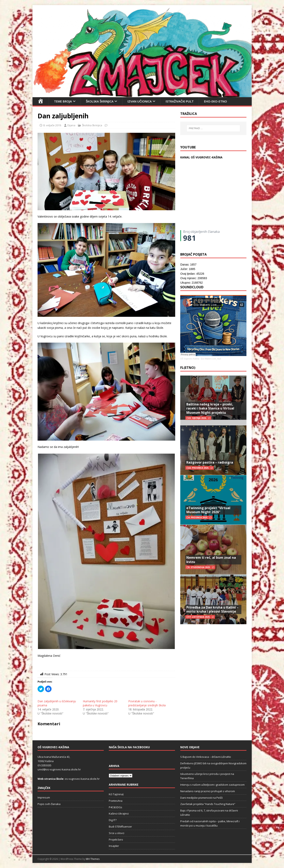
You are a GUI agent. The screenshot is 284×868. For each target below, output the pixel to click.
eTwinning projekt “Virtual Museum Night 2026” (208, 510)
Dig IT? (113, 820)
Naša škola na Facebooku (129, 747)
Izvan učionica (140, 101)
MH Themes (93, 859)
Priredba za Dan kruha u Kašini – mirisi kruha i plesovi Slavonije (212, 609)
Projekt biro (116, 840)
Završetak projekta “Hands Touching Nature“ (208, 804)
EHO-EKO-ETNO (215, 101)
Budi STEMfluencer (120, 827)
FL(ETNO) (188, 368)
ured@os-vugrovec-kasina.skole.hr (59, 769)
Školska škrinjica (100, 101)
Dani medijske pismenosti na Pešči (201, 798)
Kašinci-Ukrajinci (119, 814)
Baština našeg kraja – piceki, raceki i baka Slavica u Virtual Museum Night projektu (210, 408)
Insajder (114, 846)
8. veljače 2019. (52, 125)
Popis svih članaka (49, 804)
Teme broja (63, 101)
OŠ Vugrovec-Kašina (190, 359)
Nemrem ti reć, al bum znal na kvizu (211, 560)
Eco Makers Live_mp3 (211, 359)
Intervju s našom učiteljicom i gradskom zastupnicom (212, 785)
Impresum (44, 797)
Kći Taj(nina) (116, 794)
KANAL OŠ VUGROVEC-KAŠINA (201, 157)
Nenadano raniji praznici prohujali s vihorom (208, 791)
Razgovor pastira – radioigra (210, 462)
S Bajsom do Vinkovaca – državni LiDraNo (206, 757)
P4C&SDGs (116, 807)
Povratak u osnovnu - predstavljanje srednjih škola (147, 703)
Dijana (71, 125)
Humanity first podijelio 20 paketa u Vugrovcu (100, 703)
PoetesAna (116, 801)
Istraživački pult (180, 101)
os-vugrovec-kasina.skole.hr (82, 779)
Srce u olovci (117, 833)
